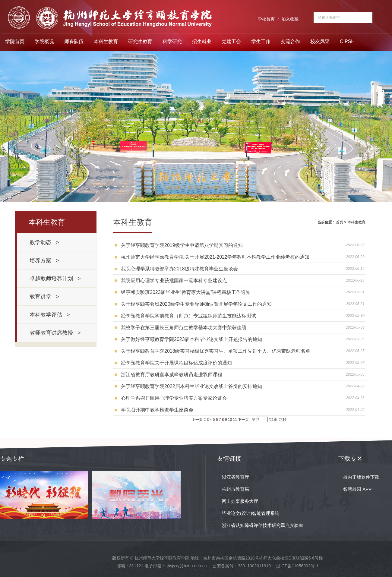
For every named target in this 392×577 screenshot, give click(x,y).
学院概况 (44, 41)
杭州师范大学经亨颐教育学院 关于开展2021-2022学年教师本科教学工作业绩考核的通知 (215, 257)
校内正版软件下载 (361, 477)
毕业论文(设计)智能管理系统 (251, 513)
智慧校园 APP (357, 489)
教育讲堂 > (44, 297)
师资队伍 (74, 41)
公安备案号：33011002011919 (242, 566)
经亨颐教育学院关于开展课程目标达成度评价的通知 (176, 363)
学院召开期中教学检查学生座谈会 (157, 410)
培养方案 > (44, 260)
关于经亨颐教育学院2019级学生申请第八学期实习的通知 (182, 245)
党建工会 (231, 41)
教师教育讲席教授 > (55, 333)
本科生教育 (106, 41)
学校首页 (266, 19)
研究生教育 (140, 41)
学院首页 (15, 41)
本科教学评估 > (50, 315)
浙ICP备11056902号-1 (297, 566)
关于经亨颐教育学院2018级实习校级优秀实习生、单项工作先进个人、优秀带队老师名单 (216, 351)
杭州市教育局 (236, 489)
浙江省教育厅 (236, 477)
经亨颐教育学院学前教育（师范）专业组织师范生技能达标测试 (188, 316)
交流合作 (290, 41)
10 (230, 420)
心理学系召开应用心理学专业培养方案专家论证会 (174, 398)
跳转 (283, 420)
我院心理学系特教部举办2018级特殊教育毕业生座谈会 (179, 269)
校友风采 (320, 41)
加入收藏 (290, 19)
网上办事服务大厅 (240, 501)
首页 (340, 222)
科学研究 (172, 41)
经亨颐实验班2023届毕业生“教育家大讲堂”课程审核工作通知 (186, 292)
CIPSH (347, 41)
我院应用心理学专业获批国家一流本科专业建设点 (174, 281)
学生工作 (261, 41)
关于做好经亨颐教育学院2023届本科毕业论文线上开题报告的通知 (191, 339)
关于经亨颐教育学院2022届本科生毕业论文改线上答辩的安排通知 (191, 386)
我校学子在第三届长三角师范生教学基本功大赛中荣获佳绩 (184, 328)
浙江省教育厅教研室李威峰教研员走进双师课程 (172, 375)
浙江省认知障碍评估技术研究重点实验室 (263, 525)
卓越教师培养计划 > (55, 279)
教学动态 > (44, 242)
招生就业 (202, 41)
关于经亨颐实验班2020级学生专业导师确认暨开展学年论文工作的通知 (196, 304)
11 (235, 420)
